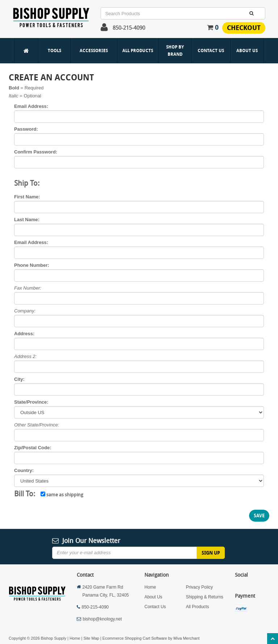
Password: (26, 129)
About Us (247, 50)
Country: (24, 470)
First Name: (27, 197)
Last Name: (27, 220)
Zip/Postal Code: (33, 448)
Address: (24, 334)
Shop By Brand (175, 50)
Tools (54, 50)
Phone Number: (32, 265)
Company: (25, 311)
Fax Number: (28, 288)
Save (259, 515)
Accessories (94, 50)
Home (150, 587)
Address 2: (25, 356)
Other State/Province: (37, 425)
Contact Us (211, 50)
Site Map (91, 638)
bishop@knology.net (102, 619)
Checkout (244, 28)
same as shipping (62, 494)
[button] (104, 29)
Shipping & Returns (204, 597)
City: (19, 379)
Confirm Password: (36, 152)
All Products (138, 50)
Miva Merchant (186, 638)
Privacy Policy (199, 587)
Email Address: (31, 106)
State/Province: (31, 402)
